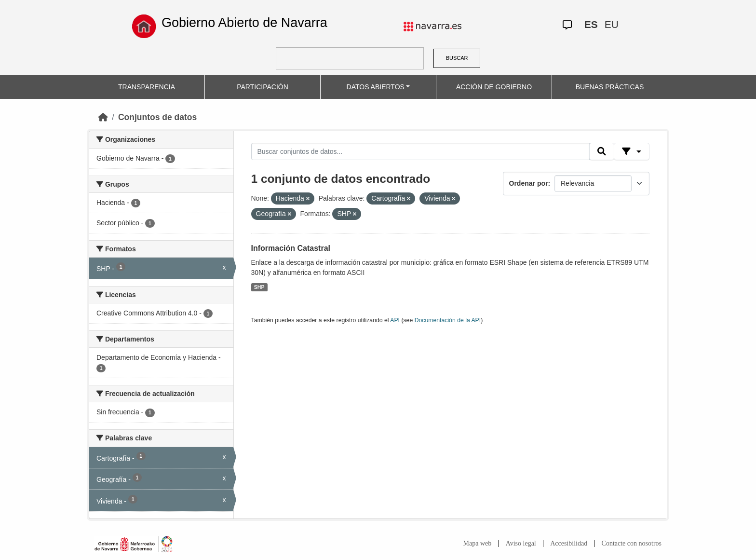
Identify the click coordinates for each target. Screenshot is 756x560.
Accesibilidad (569, 543)
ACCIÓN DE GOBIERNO (494, 87)
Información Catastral (291, 248)
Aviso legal (521, 543)
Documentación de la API (448, 320)
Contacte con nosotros (632, 543)
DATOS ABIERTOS (376, 87)
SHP (259, 287)
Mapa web (478, 543)
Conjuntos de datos (157, 117)
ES (591, 24)
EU (612, 24)
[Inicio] (103, 117)
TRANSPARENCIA (147, 87)
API (395, 320)
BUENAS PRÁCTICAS (610, 87)
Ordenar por (529, 183)
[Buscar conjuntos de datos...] (420, 151)
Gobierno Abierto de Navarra (244, 23)
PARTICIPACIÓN (263, 87)
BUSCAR (457, 58)
